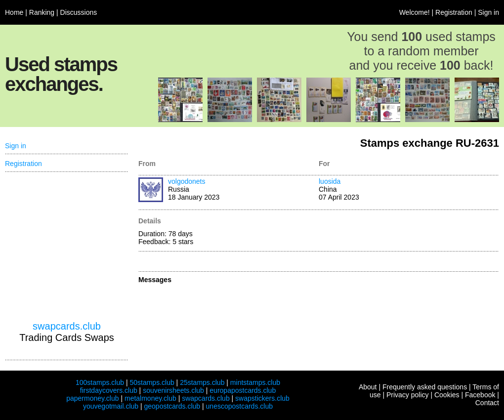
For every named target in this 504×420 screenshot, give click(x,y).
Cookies (447, 395)
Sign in (488, 12)
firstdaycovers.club (109, 390)
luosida (330, 181)
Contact (487, 403)
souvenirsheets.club (173, 390)
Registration (454, 12)
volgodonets (187, 181)
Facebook (480, 395)
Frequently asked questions (425, 387)
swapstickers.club (262, 398)
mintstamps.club (255, 382)
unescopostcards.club (239, 406)
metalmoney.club (150, 398)
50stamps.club (152, 382)
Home (14, 12)
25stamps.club (202, 382)
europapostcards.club (243, 390)
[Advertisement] (67, 247)
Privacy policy (408, 395)
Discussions (79, 12)
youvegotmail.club (111, 406)
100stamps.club (100, 382)
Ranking (42, 12)
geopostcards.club (172, 406)
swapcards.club (67, 326)
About (368, 387)
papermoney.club (92, 398)
